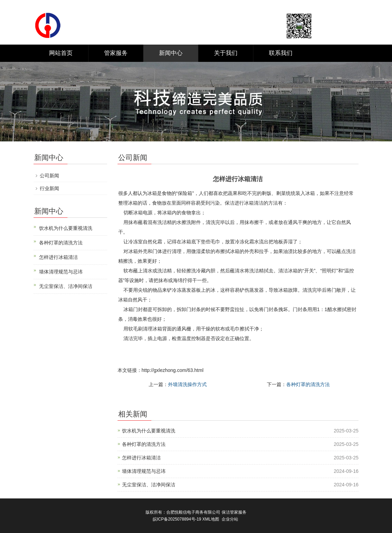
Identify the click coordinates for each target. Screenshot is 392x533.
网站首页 (61, 53)
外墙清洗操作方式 (187, 384)
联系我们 (281, 53)
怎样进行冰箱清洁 (141, 458)
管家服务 (116, 53)
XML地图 (211, 519)
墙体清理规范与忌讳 (144, 471)
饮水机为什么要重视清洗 (149, 431)
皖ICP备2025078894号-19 (177, 519)
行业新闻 (49, 188)
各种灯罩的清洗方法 (308, 384)
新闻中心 (171, 53)
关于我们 (226, 53)
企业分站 (230, 519)
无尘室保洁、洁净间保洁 (149, 485)
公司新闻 (49, 176)
